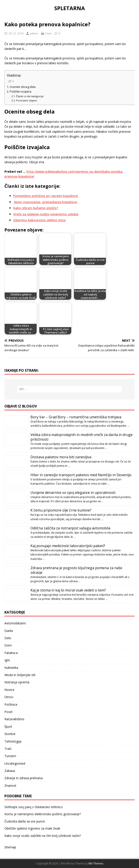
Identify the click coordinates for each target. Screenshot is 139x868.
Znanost (10, 786)
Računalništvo (14, 719)
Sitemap (10, 847)
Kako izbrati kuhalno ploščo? (36, 208)
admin (34, 33)
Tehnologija (13, 741)
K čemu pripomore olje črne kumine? (61, 510)
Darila (9, 631)
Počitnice (11, 704)
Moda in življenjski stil (20, 675)
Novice (9, 690)
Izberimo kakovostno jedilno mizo (39, 220)
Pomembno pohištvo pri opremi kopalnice (46, 196)
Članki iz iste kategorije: (30, 96)
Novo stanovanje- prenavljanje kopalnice (45, 202)
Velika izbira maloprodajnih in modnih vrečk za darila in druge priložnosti (82, 437)
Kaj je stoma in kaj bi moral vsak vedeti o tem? (68, 590)
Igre (7, 660)
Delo (8, 638)
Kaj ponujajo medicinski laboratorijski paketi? (68, 546)
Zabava (10, 771)
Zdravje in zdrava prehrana (23, 778)
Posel (8, 712)
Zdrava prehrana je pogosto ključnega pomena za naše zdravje (76, 570)
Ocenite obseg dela (23, 87)
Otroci (9, 697)
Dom (49, 33)
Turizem (10, 756)
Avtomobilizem (15, 623)
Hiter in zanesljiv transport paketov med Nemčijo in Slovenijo (81, 475)
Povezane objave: (27, 100)
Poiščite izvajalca (21, 92)
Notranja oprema (17, 682)
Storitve (10, 734)
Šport (8, 727)
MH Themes (96, 863)
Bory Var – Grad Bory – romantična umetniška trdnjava (76, 417)
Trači (8, 749)
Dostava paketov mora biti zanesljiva (61, 457)
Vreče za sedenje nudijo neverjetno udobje (46, 214)
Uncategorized (15, 763)
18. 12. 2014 (16, 33)
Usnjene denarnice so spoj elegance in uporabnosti (73, 493)
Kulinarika (11, 668)
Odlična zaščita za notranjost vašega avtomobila (70, 528)
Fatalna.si (11, 653)
